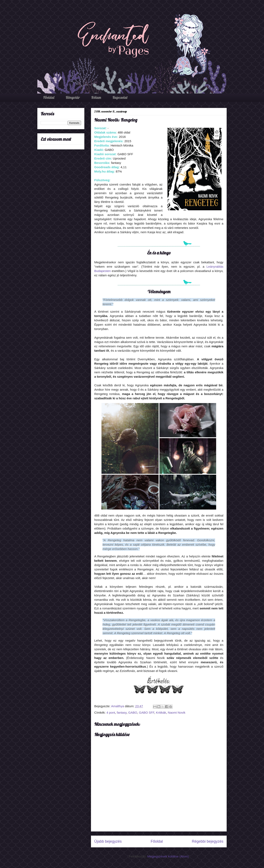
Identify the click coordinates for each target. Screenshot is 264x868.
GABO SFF (147, 712)
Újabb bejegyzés (108, 841)
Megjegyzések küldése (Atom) (168, 856)
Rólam (96, 98)
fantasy (122, 712)
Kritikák (161, 712)
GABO (133, 712)
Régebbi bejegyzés (208, 841)
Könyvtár (73, 98)
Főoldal (49, 98)
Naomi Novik (177, 712)
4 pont (111, 712)
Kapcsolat (120, 98)
